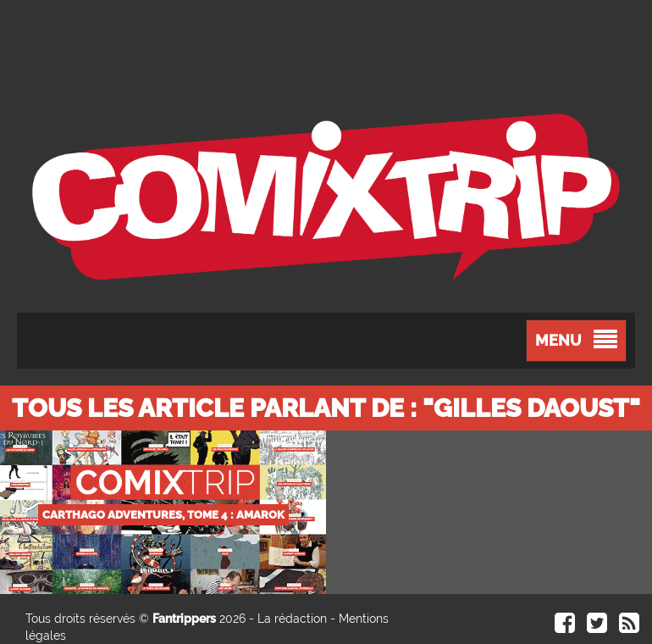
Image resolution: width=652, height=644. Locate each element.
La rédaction (292, 619)
